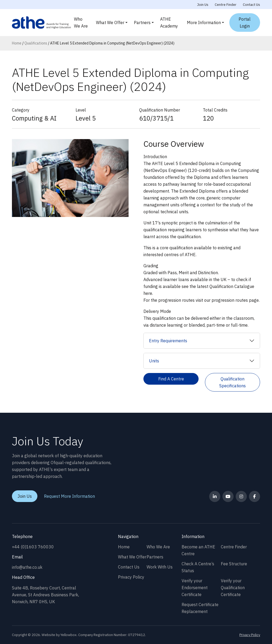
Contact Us (251, 5)
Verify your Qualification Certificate (233, 588)
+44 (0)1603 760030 (33, 547)
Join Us (203, 5)
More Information (204, 23)
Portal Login (245, 23)
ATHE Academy (169, 23)
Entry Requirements (168, 341)
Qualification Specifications (232, 382)
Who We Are (81, 23)
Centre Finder (226, 5)
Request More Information (69, 496)
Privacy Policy (131, 577)
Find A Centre (171, 379)
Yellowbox (69, 635)
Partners (142, 23)
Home (17, 43)
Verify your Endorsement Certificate (195, 588)
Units (154, 361)
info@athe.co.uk (27, 567)
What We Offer (110, 23)
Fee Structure (234, 564)
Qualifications (36, 43)
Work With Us (160, 567)
